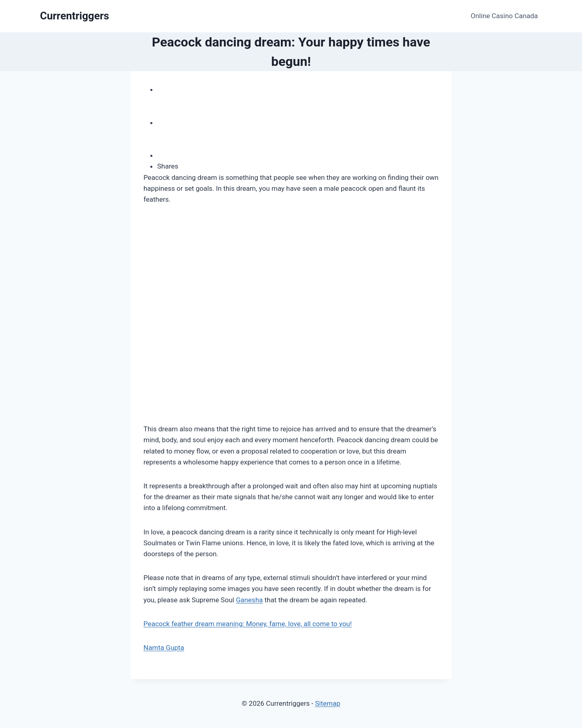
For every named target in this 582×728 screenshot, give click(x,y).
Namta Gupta (164, 648)
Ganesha (250, 600)
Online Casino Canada (504, 16)
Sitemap (328, 703)
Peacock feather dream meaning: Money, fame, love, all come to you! (248, 624)
